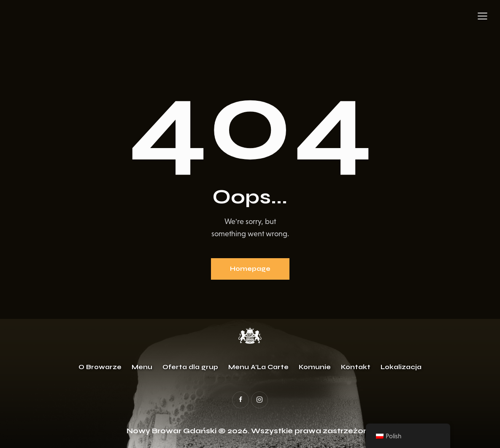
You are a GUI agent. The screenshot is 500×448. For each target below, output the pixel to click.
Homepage (250, 269)
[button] (482, 16)
